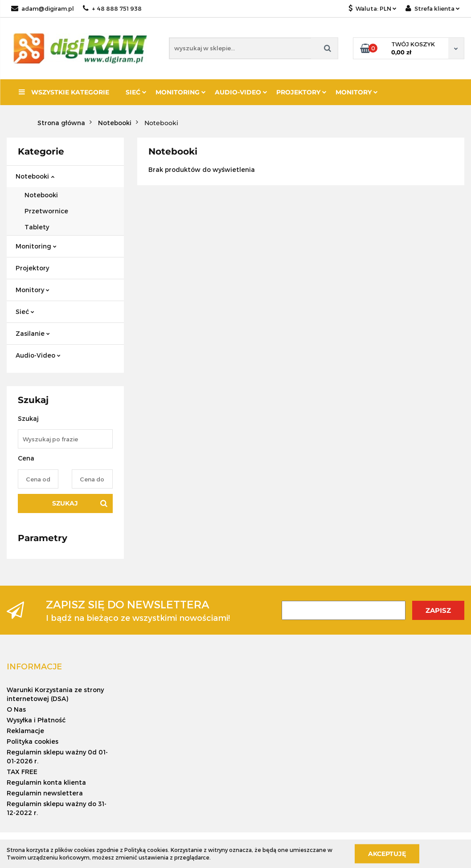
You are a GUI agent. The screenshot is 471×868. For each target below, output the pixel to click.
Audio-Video (241, 92)
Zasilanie (33, 333)
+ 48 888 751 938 (112, 8)
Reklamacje (25, 731)
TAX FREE (22, 772)
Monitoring (181, 92)
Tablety (37, 227)
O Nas (16, 709)
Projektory (301, 92)
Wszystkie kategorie (64, 92)
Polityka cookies (33, 741)
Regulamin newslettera (45, 793)
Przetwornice (46, 211)
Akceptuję (387, 853)
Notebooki (35, 176)
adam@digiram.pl (43, 8)
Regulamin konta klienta (46, 782)
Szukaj (65, 503)
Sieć (136, 92)
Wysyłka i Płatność (36, 720)
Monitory (357, 92)
